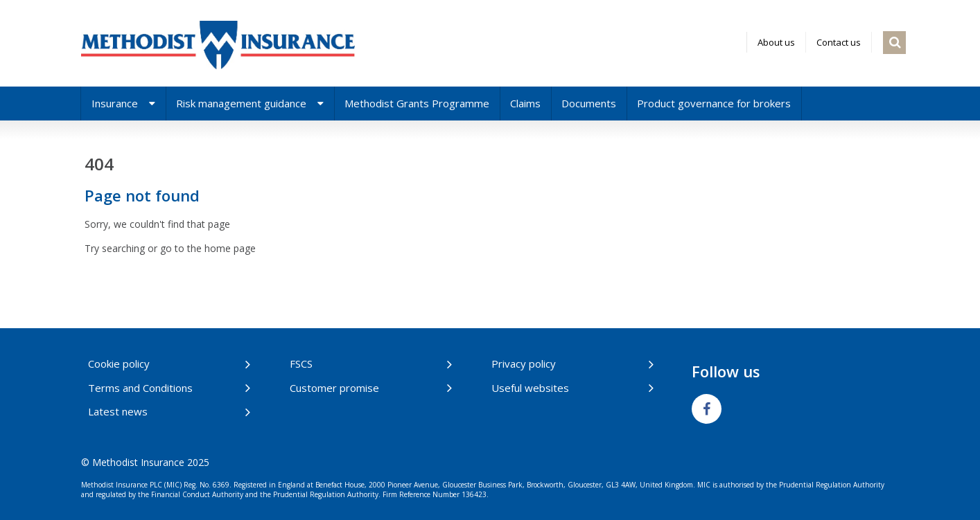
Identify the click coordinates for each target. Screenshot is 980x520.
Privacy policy (524, 364)
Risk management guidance (250, 103)
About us (776, 42)
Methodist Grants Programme (417, 103)
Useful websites (530, 388)
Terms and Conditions (140, 388)
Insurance (123, 103)
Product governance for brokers (714, 103)
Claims (525, 103)
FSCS (301, 364)
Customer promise (334, 388)
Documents (589, 103)
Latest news (118, 411)
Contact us (839, 42)
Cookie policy (119, 364)
